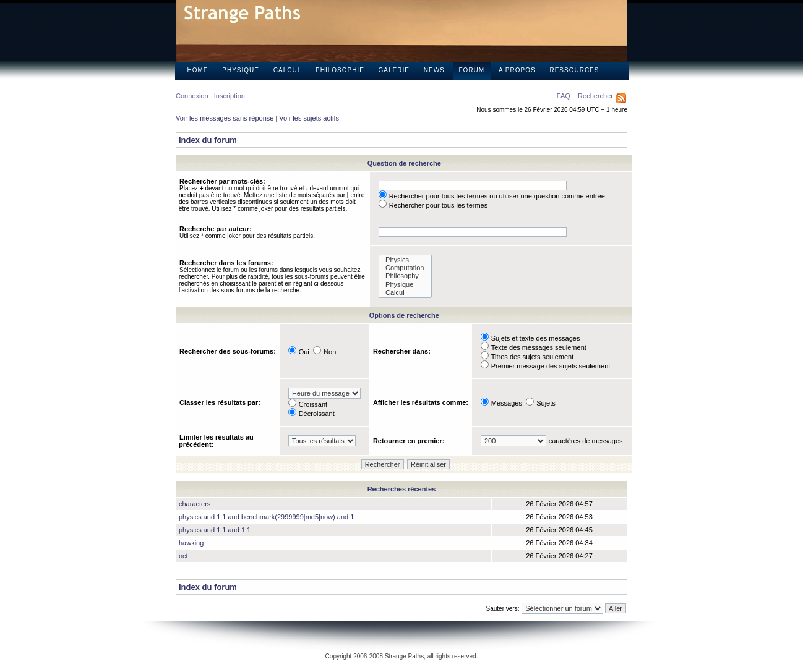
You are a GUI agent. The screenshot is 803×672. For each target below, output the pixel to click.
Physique (241, 70)
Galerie (394, 70)
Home (198, 70)
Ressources (574, 70)
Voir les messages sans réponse (225, 118)
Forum (472, 70)
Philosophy (406, 276)
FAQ (564, 96)
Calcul (287, 70)
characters (195, 504)
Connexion (192, 96)
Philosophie (340, 70)
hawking (191, 543)
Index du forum (208, 140)
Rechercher (595, 96)
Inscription (230, 96)
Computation (406, 268)
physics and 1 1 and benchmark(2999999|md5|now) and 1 (266, 517)
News (434, 70)
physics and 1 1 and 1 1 (215, 530)
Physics (406, 260)
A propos (517, 70)
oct (183, 556)
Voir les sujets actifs (309, 118)
